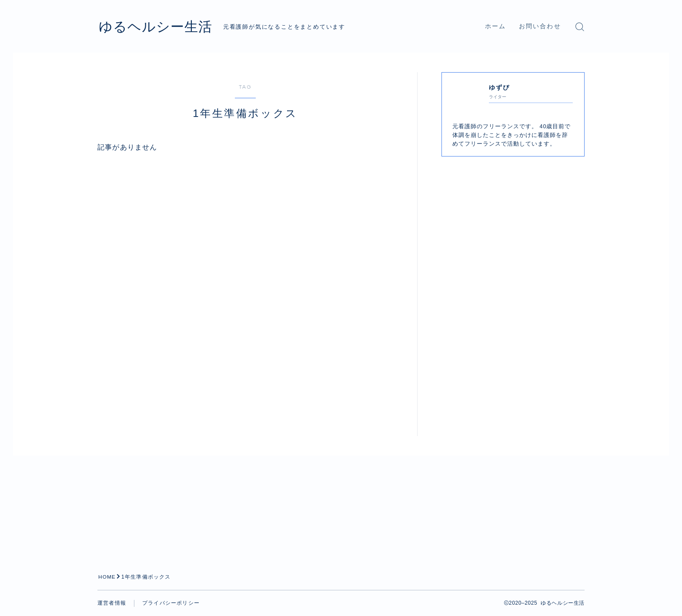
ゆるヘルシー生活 (159, 27)
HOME (107, 577)
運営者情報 (112, 603)
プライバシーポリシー (171, 603)
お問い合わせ (540, 26)
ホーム (495, 26)
